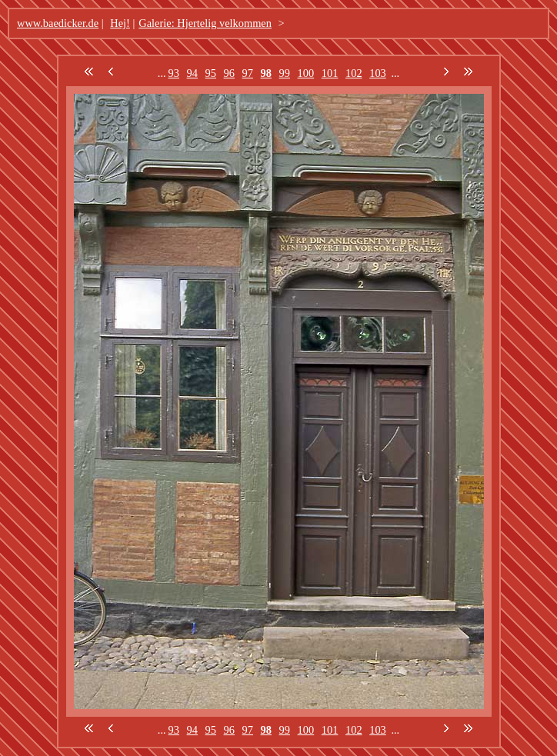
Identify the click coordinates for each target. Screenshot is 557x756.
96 (229, 73)
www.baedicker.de (58, 23)
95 (211, 73)
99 (285, 73)
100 (306, 73)
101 (330, 73)
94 (192, 73)
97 (248, 73)
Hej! (120, 23)
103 (378, 73)
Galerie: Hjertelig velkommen (205, 23)
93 (174, 73)
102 (354, 73)
